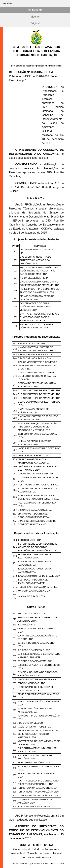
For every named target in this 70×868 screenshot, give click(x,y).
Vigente (35, 17)
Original (35, 23)
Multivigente (35, 10)
